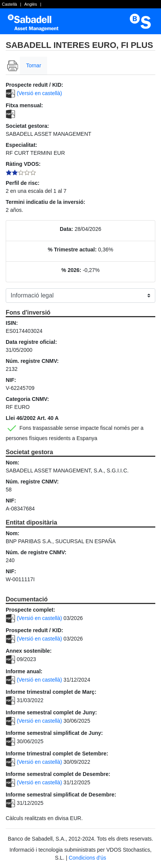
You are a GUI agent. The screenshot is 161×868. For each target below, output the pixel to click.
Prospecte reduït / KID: (34, 85)
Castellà (10, 4)
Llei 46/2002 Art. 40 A (32, 418)
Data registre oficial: (31, 342)
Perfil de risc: (23, 183)
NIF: (11, 380)
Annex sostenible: (29, 651)
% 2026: (71, 270)
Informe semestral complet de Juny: (51, 712)
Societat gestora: (27, 126)
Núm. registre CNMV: (32, 361)
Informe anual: (24, 671)
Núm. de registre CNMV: (36, 552)
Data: (66, 229)
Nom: (13, 463)
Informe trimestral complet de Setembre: (57, 754)
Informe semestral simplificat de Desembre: (61, 795)
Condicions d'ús (87, 858)
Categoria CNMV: (27, 399)
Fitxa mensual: (24, 105)
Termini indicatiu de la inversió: (45, 202)
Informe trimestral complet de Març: (51, 692)
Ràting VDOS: (23, 164)
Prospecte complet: (30, 610)
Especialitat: (21, 145)
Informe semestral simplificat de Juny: (54, 733)
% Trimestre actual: (72, 250)
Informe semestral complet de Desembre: (58, 774)
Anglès (31, 4)
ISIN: (12, 323)
